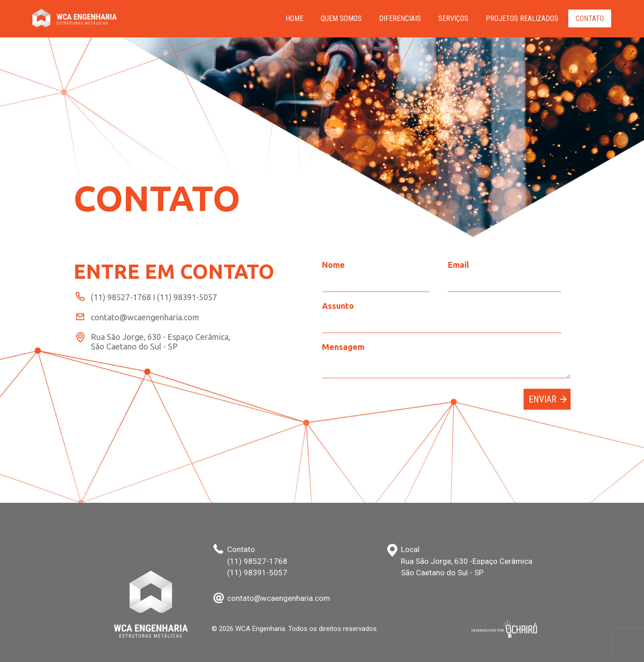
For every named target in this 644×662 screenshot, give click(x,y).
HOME (294, 18)
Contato (590, 18)
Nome (333, 265)
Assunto (338, 306)
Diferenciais (400, 18)
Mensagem (343, 347)
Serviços (453, 18)
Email (458, 265)
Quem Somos (341, 18)
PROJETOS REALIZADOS (522, 18)
